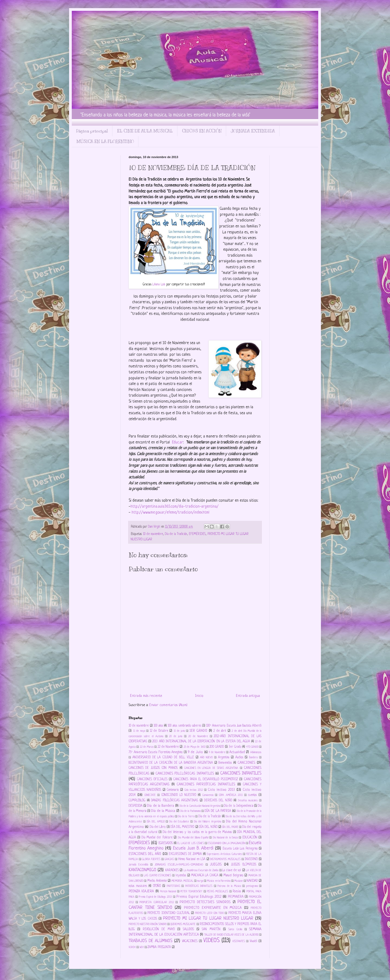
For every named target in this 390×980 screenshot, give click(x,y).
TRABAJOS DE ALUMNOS (150, 941)
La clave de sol (232, 870)
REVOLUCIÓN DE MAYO (159, 929)
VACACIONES (190, 941)
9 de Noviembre (217, 752)
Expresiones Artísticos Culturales (225, 854)
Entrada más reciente (146, 696)
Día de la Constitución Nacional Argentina (200, 806)
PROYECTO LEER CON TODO (209, 913)
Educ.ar (178, 442)
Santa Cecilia (235, 929)
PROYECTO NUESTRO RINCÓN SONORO (148, 924)
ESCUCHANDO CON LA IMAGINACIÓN (226, 843)
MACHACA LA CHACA (205, 876)
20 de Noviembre (198, 736)
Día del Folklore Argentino (208, 822)
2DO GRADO (217, 747)
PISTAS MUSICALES (217, 891)
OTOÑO (157, 886)
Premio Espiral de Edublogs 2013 (155, 897)
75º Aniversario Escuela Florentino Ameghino (156, 752)
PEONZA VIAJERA (141, 891)
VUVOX (132, 947)
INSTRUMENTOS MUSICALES (225, 859)
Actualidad (237, 752)
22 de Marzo (147, 747)
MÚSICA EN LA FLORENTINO (105, 142)
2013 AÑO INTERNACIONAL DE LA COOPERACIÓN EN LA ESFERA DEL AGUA (201, 741)
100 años (158, 726)
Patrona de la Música (229, 886)
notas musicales (138, 886)
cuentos (252, 795)
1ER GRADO (199, 731)
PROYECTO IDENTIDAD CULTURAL (168, 913)
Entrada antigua (248, 696)
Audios (239, 757)
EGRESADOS (166, 843)
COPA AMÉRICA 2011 (231, 795)
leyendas (181, 876)
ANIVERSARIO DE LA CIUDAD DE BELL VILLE (163, 757)
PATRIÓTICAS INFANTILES (199, 886)
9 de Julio (195, 752)
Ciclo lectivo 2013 (221, 790)
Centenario (173, 790)
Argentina (224, 757)
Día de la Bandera (160, 806)
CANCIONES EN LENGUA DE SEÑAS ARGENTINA (211, 768)
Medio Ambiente (157, 881)
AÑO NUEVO (206, 757)
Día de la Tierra (186, 816)
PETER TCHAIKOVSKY (191, 891)
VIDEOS (212, 941)
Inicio (199, 696)
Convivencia (208, 795)
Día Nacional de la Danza (225, 838)
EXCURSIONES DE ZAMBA (185, 854)
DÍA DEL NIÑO (208, 827)
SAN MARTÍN (211, 929)
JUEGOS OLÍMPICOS (244, 865)
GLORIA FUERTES (151, 859)
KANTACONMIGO (142, 870)
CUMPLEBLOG (137, 801)
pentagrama (252, 886)
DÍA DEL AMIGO (156, 822)
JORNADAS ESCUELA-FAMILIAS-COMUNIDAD (179, 865)
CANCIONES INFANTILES (241, 773)
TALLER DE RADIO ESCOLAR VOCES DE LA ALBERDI (231, 935)
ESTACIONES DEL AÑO (145, 854)
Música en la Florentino (219, 881)
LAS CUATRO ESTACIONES (157, 876)
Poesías (237, 891)
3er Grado (235, 747)
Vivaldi (253, 941)
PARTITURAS (173, 886)
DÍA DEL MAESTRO (183, 827)
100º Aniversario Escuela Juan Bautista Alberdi (234, 726)
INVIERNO (251, 859)
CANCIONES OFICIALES (152, 779)
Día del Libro (158, 827)
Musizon (238, 881)
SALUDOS (188, 929)
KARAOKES (172, 870)
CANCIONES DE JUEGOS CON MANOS (153, 768)
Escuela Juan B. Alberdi (193, 848)
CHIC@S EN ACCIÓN (202, 131)
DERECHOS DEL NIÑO (218, 801)
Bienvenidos (225, 763)
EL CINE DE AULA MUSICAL (145, 131)
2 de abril (220, 731)
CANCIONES (246, 763)
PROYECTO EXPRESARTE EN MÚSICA (213, 908)
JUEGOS (216, 865)
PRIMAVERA (236, 897)
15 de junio (179, 731)
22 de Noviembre (168, 747)
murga (200, 881)
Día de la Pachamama (190, 811)
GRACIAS (169, 859)
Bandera (253, 757)
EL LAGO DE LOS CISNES (191, 843)
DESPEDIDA (136, 806)
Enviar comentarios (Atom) (168, 705)
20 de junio (176, 736)
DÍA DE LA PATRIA (218, 811)
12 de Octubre (159, 731)
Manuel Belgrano (233, 876)
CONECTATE (150, 795)
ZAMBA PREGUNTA (159, 947)
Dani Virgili (155, 527)
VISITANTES (239, 941)
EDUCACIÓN (250, 838)
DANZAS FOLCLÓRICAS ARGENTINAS (175, 801)
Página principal (92, 131)
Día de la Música (163, 811)
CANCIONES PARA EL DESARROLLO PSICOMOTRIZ (206, 779)
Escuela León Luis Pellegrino (240, 849)
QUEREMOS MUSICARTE (183, 924)
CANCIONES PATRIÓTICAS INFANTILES (206, 784)
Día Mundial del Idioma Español (193, 838)
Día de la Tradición (176, 534)
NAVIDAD (252, 881)
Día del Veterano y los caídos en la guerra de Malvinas (197, 832)
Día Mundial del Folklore (157, 838)
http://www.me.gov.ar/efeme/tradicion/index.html (170, 512)
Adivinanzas (256, 752)
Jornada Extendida (138, 865)
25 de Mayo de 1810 (195, 747)
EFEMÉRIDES (197, 534)
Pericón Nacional (168, 891)
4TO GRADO (252, 747)
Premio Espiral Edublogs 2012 (199, 897)
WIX (142, 947)
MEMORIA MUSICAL (182, 881)
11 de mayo (139, 731)
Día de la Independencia (238, 806)
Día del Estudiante (179, 822)
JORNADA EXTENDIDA (253, 131)
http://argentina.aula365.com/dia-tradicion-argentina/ (175, 507)
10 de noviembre (153, 534)
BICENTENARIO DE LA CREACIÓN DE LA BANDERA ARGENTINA (171, 763)
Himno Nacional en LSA (192, 859)
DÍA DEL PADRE (230, 827)
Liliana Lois (159, 285)
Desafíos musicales (248, 801)
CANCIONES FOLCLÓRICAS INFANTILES (185, 774)
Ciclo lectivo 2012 (194, 790)
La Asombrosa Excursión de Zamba (201, 870)
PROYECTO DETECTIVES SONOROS (205, 902)
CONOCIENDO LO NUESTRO (179, 795)
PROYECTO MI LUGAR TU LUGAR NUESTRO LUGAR (208, 919)
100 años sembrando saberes (184, 726)
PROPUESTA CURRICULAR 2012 (157, 902)
